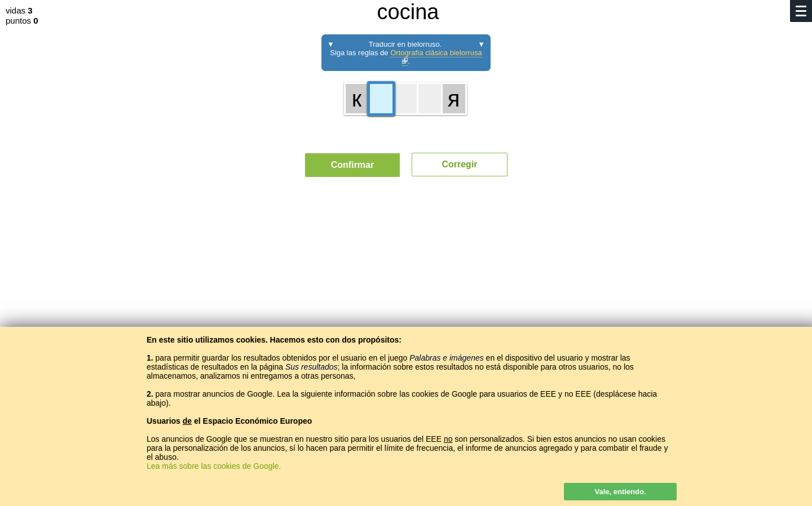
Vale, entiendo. (620, 492)
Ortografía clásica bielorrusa (436, 56)
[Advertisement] (406, 290)
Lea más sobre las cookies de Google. (214, 466)
